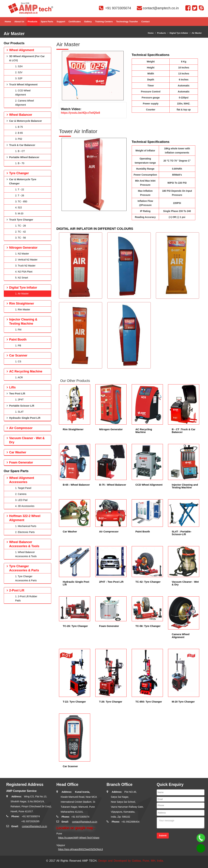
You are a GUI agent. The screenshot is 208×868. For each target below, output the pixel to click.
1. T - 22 (20, 189)
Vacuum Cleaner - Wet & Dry (185, 583)
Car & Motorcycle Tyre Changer (23, 181)
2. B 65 (19, 133)
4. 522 (19, 207)
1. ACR (19, 377)
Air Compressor (109, 531)
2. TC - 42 (21, 232)
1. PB (18, 346)
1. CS (18, 361)
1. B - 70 (20, 163)
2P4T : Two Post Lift (111, 582)
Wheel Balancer (21, 115)
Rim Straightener (73, 429)
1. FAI (18, 330)
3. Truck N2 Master (25, 266)
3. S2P (19, 78)
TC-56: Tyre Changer (148, 626)
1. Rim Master (23, 310)
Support (61, 23)
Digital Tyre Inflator (179, 33)
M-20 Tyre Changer (183, 702)
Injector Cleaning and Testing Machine (185, 486)
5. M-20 (19, 213)
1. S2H (19, 66)
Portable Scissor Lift (22, 406)
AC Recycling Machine (144, 431)
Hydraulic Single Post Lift (76, 583)
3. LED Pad (21, 500)
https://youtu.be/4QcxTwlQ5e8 (80, 113)
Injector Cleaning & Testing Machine (23, 322)
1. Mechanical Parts (26, 526)
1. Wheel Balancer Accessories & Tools (26, 554)
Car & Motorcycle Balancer (26, 121)
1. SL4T (19, 412)
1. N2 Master (22, 254)
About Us (19, 23)
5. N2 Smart (22, 278)
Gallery (88, 23)
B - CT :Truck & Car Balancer (184, 431)
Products (32, 23)
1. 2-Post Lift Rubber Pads (26, 598)
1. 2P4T (19, 400)
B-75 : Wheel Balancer (113, 485)
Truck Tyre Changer (21, 220)
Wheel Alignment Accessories (22, 480)
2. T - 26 (20, 195)
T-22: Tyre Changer (74, 702)
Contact (145, 23)
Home (8, 23)
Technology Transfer (127, 23)
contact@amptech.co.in (35, 826)
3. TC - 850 (21, 201)
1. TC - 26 (21, 226)
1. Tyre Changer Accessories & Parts (26, 578)
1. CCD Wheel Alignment (23, 93)
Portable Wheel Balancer (24, 157)
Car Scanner (70, 766)
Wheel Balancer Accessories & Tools (24, 544)
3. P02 (19, 139)
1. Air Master (22, 294)
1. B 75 (19, 127)
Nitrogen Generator (111, 429)
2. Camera (21, 494)
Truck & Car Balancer (22, 145)
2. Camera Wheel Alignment (25, 103)
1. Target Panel (23, 488)
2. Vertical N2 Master (26, 260)
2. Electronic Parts (25, 532)
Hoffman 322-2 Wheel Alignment (25, 518)
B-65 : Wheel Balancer (76, 485)
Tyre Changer (19, 173)
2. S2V (19, 72)
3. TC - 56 (21, 238)
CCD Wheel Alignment (149, 485)
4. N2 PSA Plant (24, 272)
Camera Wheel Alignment (181, 636)
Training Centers (104, 23)
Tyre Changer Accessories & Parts (24, 568)
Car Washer (70, 531)
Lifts (13, 387)
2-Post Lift (17, 590)
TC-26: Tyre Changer (75, 626)
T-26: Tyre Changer (111, 702)
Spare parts (47, 23)
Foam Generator (109, 626)
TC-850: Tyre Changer (149, 702)
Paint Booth (143, 531)
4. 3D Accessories (25, 506)
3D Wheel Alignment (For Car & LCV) (27, 58)
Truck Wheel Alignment (23, 84)
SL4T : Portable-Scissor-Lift (182, 533)
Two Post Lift (17, 393)
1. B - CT (20, 151)
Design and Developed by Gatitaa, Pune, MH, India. (131, 861)
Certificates (75, 23)
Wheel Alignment (22, 50)
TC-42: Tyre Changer (148, 582)
